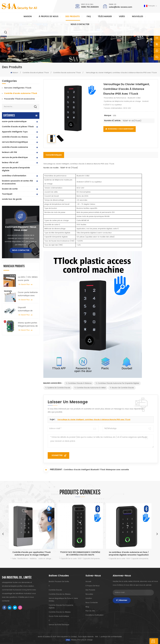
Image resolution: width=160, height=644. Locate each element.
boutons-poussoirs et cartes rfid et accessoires (17, 182)
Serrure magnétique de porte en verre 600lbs (63, 600)
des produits (90, 590)
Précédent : (53, 470)
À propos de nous (49, 17)
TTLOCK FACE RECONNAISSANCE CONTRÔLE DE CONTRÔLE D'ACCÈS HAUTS (80, 554)
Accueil (88, 582)
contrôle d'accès (55, 590)
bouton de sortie (10, 189)
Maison (28, 17)
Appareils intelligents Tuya (15, 132)
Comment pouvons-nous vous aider (21, 229)
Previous (3, 534)
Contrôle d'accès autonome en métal (90, 388)
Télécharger (105, 17)
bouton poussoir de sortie (59, 582)
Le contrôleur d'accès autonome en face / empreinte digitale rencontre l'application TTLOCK (129, 554)
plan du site (90, 611)
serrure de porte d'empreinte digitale (16, 169)
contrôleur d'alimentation (14, 176)
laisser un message (144, 641)
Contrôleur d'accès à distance (79, 383)
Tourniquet (7, 194)
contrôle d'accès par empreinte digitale (61, 607)
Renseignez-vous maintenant (120, 129)
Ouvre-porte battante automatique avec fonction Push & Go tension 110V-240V (28, 294)
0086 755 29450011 (90, 7)
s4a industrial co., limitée (17, 578)
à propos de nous (92, 586)
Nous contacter (80, 24)
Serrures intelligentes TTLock (18, 88)
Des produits (73, 17)
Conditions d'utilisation (95, 615)
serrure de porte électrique (15, 157)
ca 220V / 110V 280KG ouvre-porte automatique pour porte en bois (28, 279)
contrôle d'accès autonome (15, 147)
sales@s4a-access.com (121, 7)
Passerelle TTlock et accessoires (20, 99)
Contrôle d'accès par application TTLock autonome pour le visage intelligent (32, 554)
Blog (87, 607)
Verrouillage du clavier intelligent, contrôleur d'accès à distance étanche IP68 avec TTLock (94, 420)
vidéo (122, 17)
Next (157, 534)
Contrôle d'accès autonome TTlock (67, 73)
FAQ (89, 17)
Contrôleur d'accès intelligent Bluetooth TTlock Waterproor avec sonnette (96, 470)
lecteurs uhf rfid (9, 152)
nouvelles (138, 17)
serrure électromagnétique (15, 142)
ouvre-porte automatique (14, 121)
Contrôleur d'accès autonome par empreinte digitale (117, 383)
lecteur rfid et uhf (10, 163)
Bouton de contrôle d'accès (122, 388)
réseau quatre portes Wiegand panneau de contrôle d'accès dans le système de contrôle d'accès (28, 324)
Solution (89, 598)
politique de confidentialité (111, 637)
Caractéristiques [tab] (54, 155)
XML (96, 637)
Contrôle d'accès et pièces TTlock (36, 73)
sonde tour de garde (12, 199)
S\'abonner (122, 600)
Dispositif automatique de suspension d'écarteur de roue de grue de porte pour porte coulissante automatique (28, 309)
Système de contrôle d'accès (58, 388)
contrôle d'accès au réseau (15, 137)
